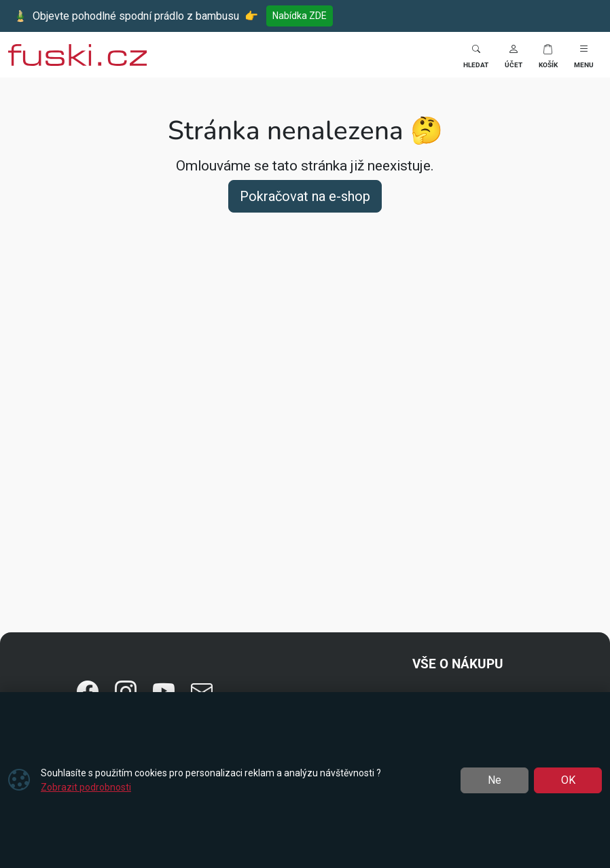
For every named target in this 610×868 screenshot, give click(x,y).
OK (568, 780)
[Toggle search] (476, 55)
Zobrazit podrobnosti (86, 787)
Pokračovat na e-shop (305, 196)
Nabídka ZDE (300, 16)
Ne (495, 780)
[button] (514, 55)
